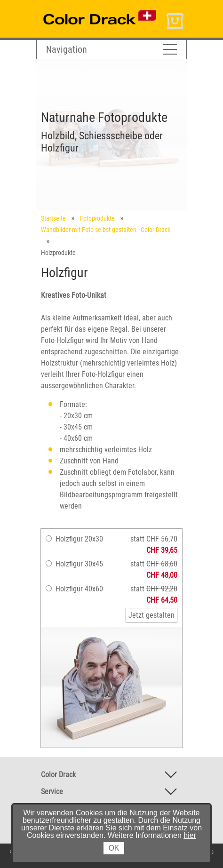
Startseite (53, 218)
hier (190, 835)
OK (114, 848)
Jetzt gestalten (151, 615)
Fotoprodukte (97, 218)
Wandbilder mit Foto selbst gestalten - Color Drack (106, 230)
